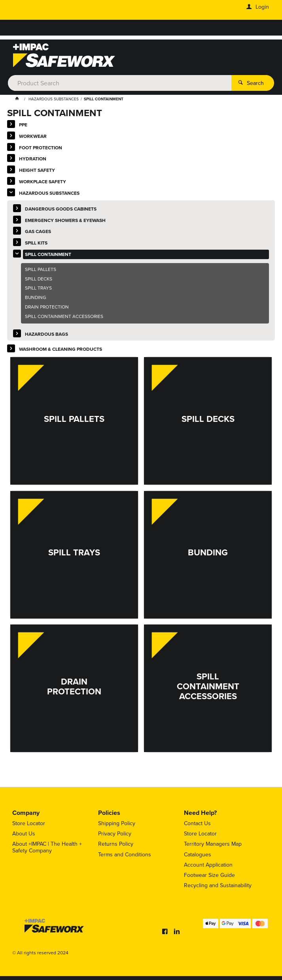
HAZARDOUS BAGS (46, 334)
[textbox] (120, 83)
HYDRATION (33, 159)
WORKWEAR (33, 136)
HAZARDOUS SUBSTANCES (49, 193)
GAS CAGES (38, 231)
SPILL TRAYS (38, 288)
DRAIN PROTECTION (47, 307)
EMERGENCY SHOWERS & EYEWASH (65, 220)
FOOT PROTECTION (41, 148)
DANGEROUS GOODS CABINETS (61, 209)
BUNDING (36, 297)
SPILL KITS (36, 243)
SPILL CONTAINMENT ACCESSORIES (64, 316)
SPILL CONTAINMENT (48, 254)
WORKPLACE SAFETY (43, 182)
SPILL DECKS (39, 279)
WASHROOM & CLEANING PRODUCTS (61, 349)
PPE (23, 125)
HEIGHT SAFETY (37, 170)
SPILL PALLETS (41, 269)
